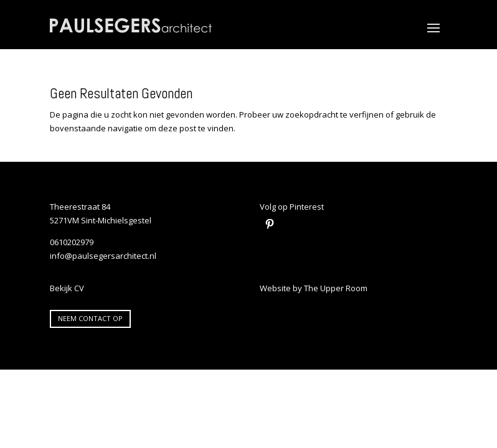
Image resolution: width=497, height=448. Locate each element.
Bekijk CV (67, 288)
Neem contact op (90, 318)
